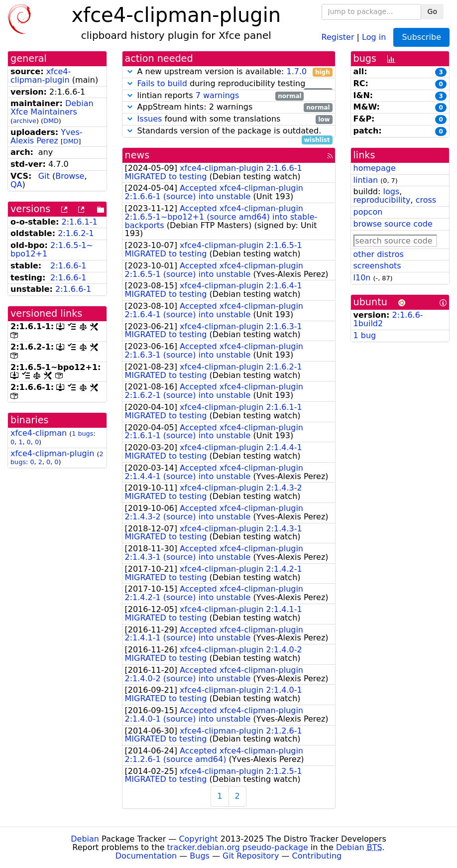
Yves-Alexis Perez (47, 136)
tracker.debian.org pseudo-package (238, 847)
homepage (375, 168)
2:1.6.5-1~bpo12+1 (52, 249)
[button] (130, 71)
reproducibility (382, 200)
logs (391, 191)
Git (44, 176)
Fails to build (162, 83)
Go (432, 11)
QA (16, 185)
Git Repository (251, 856)
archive (25, 121)
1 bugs (82, 434)
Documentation (146, 856)
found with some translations (229, 119)
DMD (51, 121)
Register (338, 37)
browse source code (393, 224)
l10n (362, 278)
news (137, 155)
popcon (368, 212)
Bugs (200, 856)
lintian (366, 180)
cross (426, 200)
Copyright (198, 839)
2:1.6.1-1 (80, 222)
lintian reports (215, 96)
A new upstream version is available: (229, 72)
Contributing (317, 856)
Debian (85, 839)
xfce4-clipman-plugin (41, 76)
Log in (374, 37)
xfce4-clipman (39, 433)
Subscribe (421, 37)
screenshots (377, 266)
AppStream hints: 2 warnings (229, 107)
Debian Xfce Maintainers (52, 108)
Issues (150, 119)
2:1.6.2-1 (76, 233)
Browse (70, 176)
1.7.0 (296, 71)
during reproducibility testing (229, 84)
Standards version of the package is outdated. (229, 131)
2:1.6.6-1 (68, 266)
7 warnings (218, 95)
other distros (379, 254)
